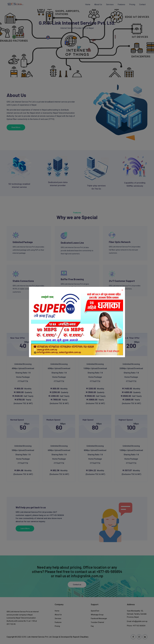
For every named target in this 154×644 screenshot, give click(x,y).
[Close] (122, 290)
